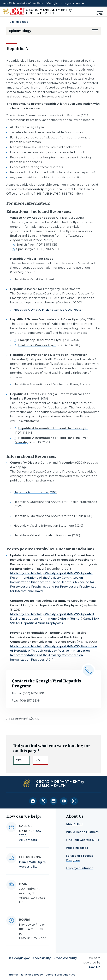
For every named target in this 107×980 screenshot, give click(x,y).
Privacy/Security (65, 958)
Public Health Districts (82, 832)
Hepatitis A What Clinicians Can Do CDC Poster (48, 310)
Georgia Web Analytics (60, 975)
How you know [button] (70, 3)
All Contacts (28, 840)
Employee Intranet (79, 868)
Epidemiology (20, 31)
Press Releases (77, 848)
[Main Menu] (99, 11)
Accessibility (42, 958)
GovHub (95, 967)
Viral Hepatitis (19, 22)
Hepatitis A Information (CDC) (35, 492)
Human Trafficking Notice (26, 975)
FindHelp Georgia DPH (82, 840)
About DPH (74, 824)
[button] (95, 31)
